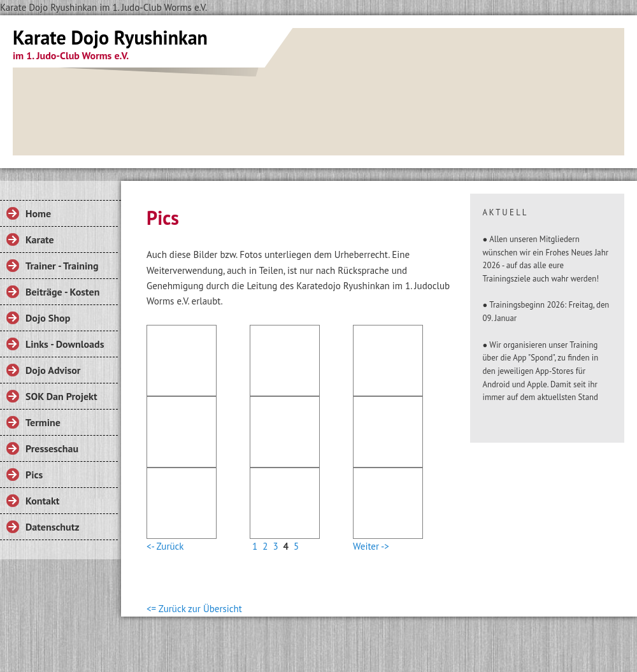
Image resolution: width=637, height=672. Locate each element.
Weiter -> (371, 546)
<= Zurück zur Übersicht (194, 609)
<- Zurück (165, 546)
